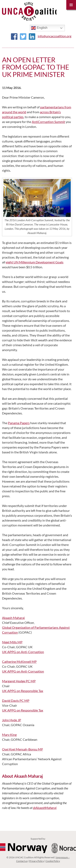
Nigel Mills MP (12, 642)
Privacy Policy (37, 861)
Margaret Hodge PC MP (19, 681)
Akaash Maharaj (13, 618)
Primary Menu (71, 5)
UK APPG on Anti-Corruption (23, 652)
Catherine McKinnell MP (19, 662)
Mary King (9, 735)
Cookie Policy (53, 861)
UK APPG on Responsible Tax (23, 691)
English (39, 28)
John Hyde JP (12, 720)
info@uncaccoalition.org (55, 36)
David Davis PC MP (16, 700)
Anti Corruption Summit (48, 122)
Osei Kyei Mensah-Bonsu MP (22, 749)
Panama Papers (19, 423)
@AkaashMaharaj (45, 808)
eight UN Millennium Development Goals (35, 262)
